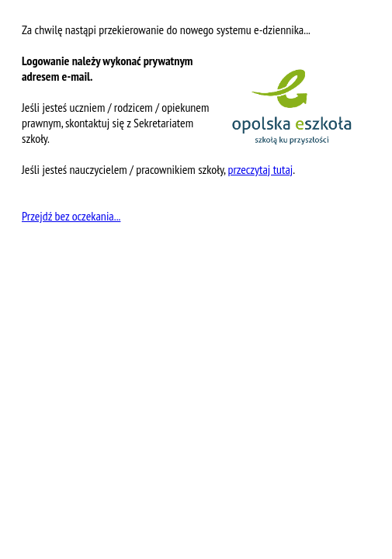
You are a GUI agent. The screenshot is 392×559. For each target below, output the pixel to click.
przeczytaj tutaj (260, 169)
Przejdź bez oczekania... (71, 216)
